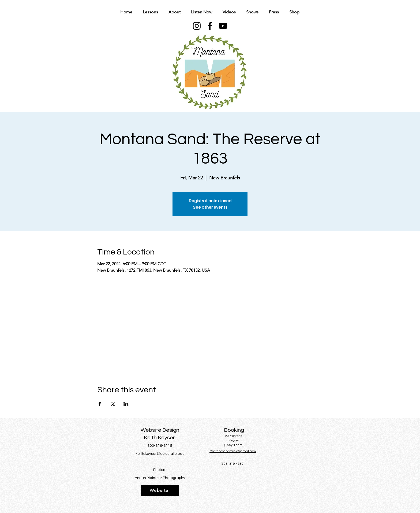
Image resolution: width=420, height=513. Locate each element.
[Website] (160, 490)
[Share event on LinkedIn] (126, 404)
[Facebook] (210, 26)
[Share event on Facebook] (100, 404)
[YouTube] (223, 26)
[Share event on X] (113, 404)
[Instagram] (197, 26)
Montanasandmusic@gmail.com (233, 451)
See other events (210, 207)
